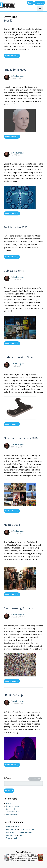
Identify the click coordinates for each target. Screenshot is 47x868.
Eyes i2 (8, 20)
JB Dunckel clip (13, 695)
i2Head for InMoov (15, 70)
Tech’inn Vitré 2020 (16, 227)
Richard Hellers (11, 830)
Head (20, 835)
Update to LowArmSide (18, 357)
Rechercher (7, 778)
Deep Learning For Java (18, 608)
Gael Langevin (19, 76)
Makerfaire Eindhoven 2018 (21, 438)
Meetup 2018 (12, 525)
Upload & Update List (27, 830)
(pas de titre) (11, 809)
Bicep (17, 827)
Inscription (40, 3)
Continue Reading (12, 56)
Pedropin (9, 827)
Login (30, 3)
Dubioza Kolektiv (14, 271)
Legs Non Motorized (25, 832)
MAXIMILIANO (11, 832)
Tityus (8, 838)
